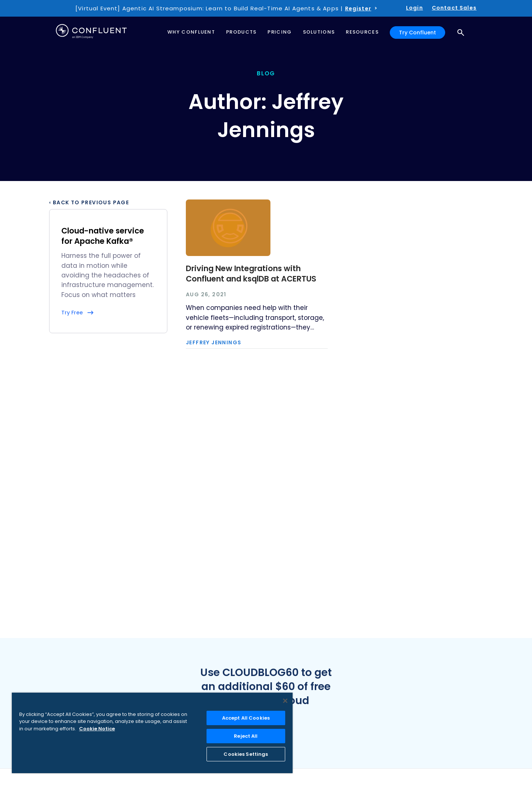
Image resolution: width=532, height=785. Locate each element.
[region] (152, 733)
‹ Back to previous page (89, 202)
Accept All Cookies (246, 718)
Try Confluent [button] (417, 33)
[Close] (285, 701)
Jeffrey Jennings (214, 342)
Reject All (246, 736)
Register (358, 8)
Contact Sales (454, 8)
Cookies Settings (246, 754)
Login (415, 8)
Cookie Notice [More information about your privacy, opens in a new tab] (97, 729)
